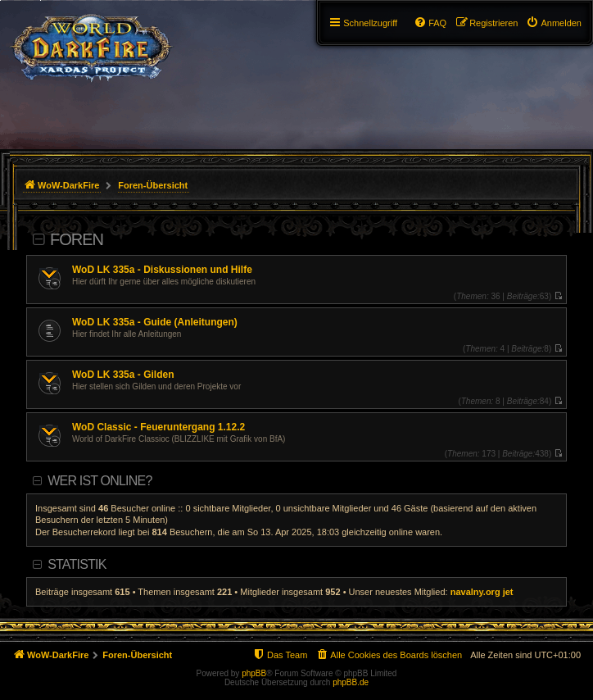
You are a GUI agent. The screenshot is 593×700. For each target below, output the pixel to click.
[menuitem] (554, 23)
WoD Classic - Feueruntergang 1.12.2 (158, 427)
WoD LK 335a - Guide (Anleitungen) (155, 322)
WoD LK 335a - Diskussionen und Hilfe (162, 270)
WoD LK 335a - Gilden (123, 375)
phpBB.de (351, 682)
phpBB (254, 673)
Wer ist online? (100, 481)
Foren (77, 239)
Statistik (77, 564)
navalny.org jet (482, 592)
